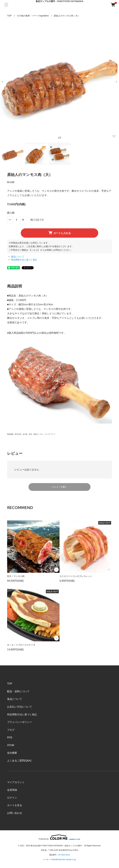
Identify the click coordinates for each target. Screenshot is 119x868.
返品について (18, 257)
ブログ (11, 730)
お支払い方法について (20, 707)
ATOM (11, 745)
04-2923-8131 (64, 855)
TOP (9, 16)
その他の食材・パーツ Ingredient (33, 16)
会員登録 (12, 790)
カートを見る (15, 805)
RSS (10, 737)
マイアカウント (16, 782)
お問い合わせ (15, 813)
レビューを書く (59, 487)
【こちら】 (34, 250)
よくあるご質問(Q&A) (19, 761)
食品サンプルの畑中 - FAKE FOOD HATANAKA (59, 1)
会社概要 (12, 753)
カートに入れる (59, 233)
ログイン (12, 798)
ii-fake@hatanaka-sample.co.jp (63, 859)
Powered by (59, 837)
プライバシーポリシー (20, 722)
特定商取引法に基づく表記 (24, 260)
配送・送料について (18, 691)
